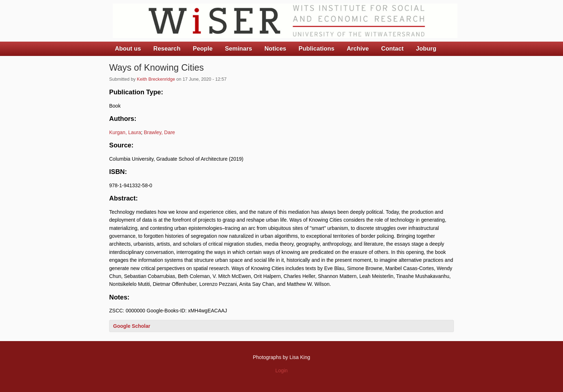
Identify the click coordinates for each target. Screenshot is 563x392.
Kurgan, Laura (125, 132)
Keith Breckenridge (156, 79)
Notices (275, 49)
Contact (392, 49)
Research (167, 49)
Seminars (239, 49)
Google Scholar (132, 326)
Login (281, 370)
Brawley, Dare (160, 132)
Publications (316, 49)
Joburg (426, 49)
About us (128, 49)
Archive (358, 49)
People (203, 49)
